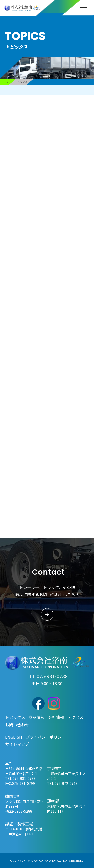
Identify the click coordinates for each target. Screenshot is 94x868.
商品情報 (37, 717)
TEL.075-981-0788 (47, 676)
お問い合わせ (17, 725)
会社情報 (56, 717)
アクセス (76, 717)
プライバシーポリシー (46, 737)
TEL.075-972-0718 (62, 783)
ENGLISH (14, 737)
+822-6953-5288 (19, 811)
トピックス (15, 717)
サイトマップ (17, 744)
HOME (6, 82)
